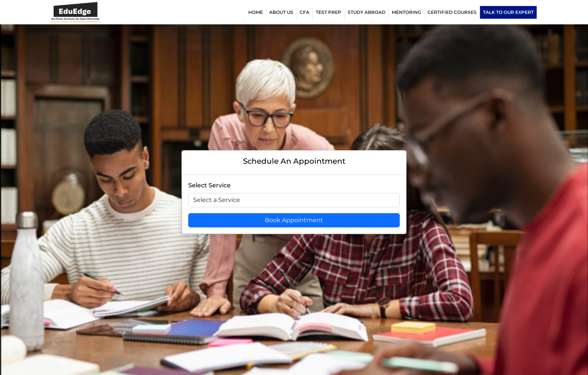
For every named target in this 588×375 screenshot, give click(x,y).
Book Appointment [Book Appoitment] (294, 220)
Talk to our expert (508, 12)
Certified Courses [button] (452, 12)
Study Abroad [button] (367, 12)
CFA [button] (304, 12)
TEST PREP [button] (328, 12)
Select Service (209, 185)
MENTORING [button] (406, 12)
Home (256, 12)
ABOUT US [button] (281, 12)
